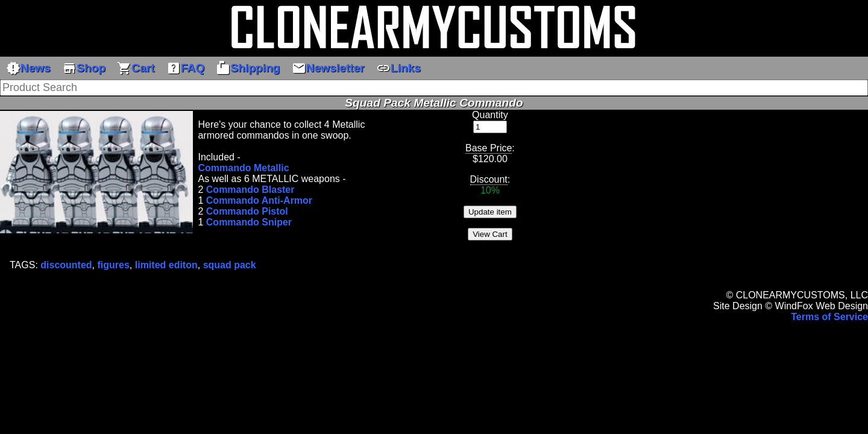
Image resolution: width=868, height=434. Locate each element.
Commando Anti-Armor (259, 200)
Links (398, 68)
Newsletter (328, 68)
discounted (66, 265)
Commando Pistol (247, 211)
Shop (84, 68)
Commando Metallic (243, 168)
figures (114, 265)
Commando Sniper (249, 222)
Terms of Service (829, 317)
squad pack (230, 265)
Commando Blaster (250, 190)
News (28, 68)
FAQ (185, 68)
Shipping (248, 68)
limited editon (166, 265)
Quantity (490, 115)
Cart (136, 68)
